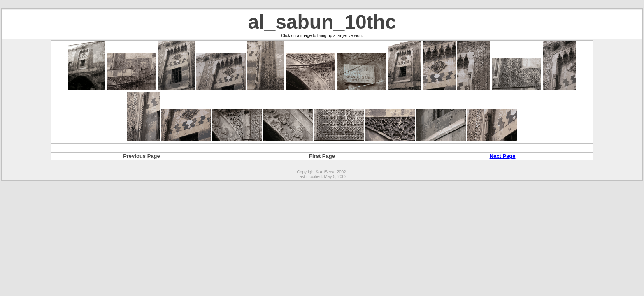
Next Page (503, 156)
